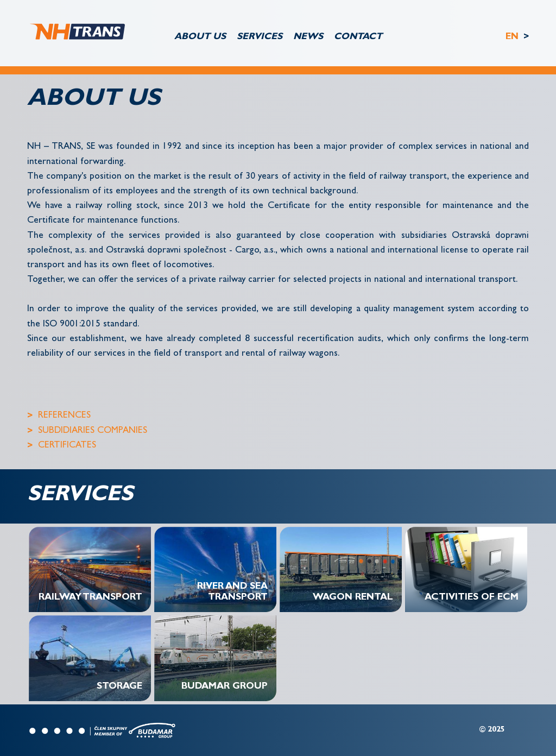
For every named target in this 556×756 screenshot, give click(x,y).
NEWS (308, 37)
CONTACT (358, 37)
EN (513, 37)
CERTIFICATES (67, 446)
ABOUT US (200, 37)
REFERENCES (64, 416)
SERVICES (260, 37)
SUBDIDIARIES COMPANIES (93, 431)
